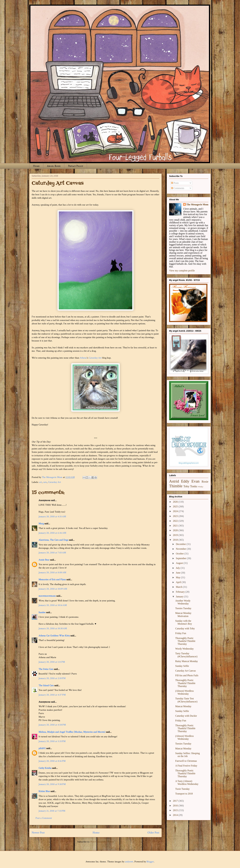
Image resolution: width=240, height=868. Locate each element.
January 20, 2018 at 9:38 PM (52, 784)
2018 (176, 540)
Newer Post (38, 833)
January (180, 597)
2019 (176, 535)
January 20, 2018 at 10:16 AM (53, 605)
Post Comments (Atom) (102, 842)
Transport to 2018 (184, 794)
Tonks (194, 486)
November (181, 549)
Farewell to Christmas (186, 761)
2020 (176, 530)
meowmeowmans (47, 596)
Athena (83, 358)
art (41, 482)
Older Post (153, 833)
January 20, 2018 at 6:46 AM (52, 533)
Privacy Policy (76, 166)
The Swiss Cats (46, 669)
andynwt (129, 862)
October (180, 554)
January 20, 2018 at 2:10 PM (52, 678)
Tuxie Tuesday (182, 789)
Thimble (176, 486)
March (179, 587)
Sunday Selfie (182, 666)
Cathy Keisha (45, 768)
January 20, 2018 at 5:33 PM (52, 741)
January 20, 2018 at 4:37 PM (52, 695)
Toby (186, 486)
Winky (201, 487)
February (181, 592)
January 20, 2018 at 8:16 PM (52, 761)
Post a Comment (44, 818)
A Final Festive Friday (186, 766)
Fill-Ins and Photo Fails (187, 675)
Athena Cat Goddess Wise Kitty (54, 636)
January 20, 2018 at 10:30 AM (53, 628)
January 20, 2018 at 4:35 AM (52, 517)
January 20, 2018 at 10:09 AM (53, 589)
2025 (176, 506)
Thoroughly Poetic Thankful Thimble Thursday (185, 641)
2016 (176, 806)
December (181, 544)
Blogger (150, 862)
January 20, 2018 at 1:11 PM (52, 662)
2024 (176, 511)
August (180, 563)
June (178, 573)
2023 (176, 516)
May (178, 577)
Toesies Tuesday (183, 608)
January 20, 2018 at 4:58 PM (52, 725)
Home (36, 166)
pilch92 (42, 748)
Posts (175, 183)
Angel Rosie (54, 166)
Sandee (42, 612)
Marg (41, 524)
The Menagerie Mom (197, 205)
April (179, 582)
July (178, 568)
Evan (196, 481)
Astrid (174, 481)
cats (45, 482)
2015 (176, 810)
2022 (176, 521)
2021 (176, 526)
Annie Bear (44, 560)
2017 (176, 801)
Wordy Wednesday (184, 649)
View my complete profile (182, 271)
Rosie (205, 482)
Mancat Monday (183, 706)
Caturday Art (95, 358)
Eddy (185, 481)
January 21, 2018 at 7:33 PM (52, 811)
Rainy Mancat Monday (187, 661)
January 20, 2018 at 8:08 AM (52, 573)
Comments (178, 188)
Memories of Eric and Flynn (52, 580)
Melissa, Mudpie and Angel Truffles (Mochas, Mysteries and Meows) (72, 732)
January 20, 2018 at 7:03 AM (52, 553)
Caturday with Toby (185, 628)
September (181, 558)
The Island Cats (46, 686)
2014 (176, 815)
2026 (176, 502)
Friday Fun (181, 633)
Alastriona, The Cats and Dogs (54, 540)
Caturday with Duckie (186, 716)
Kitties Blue (44, 791)
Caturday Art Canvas (186, 671)
